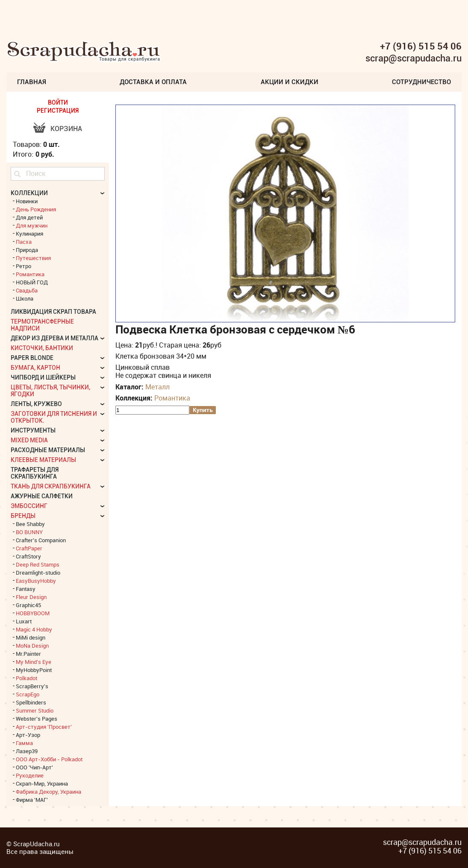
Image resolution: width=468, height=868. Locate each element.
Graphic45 (28, 605)
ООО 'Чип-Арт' (34, 767)
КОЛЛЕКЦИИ (29, 193)
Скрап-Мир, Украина (42, 783)
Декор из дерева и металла (54, 338)
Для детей (29, 217)
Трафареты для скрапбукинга (35, 473)
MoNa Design (32, 646)
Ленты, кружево (36, 404)
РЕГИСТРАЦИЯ (58, 111)
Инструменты (33, 430)
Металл (157, 387)
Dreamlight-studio (38, 573)
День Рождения (36, 209)
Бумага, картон (35, 368)
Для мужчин (32, 225)
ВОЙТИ (58, 102)
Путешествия (33, 258)
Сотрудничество (421, 82)
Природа (27, 250)
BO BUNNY (29, 532)
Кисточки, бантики (42, 348)
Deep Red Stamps (38, 564)
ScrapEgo (28, 694)
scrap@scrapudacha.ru (414, 58)
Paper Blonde (32, 358)
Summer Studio (35, 710)
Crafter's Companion (41, 540)
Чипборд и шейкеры (43, 377)
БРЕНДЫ (23, 516)
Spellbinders (31, 702)
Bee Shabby (30, 524)
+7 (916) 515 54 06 (421, 46)
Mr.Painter (28, 654)
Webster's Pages (37, 719)
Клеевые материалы (43, 460)
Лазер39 (27, 751)
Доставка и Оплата (153, 82)
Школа (25, 298)
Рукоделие (30, 775)
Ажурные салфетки (42, 496)
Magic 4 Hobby (34, 629)
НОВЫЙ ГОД (32, 282)
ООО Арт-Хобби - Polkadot (49, 759)
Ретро (24, 266)
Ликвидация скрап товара (53, 312)
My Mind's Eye (34, 662)
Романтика (172, 398)
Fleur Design (31, 597)
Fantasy (26, 589)
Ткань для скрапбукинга (51, 486)
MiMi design (31, 637)
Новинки (27, 201)
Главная (32, 82)
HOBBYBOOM (33, 613)
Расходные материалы (48, 450)
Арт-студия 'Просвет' (44, 727)
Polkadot (26, 678)
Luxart (24, 621)
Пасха (24, 242)
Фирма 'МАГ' (32, 800)
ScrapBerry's (32, 686)
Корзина (66, 129)
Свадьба (27, 290)
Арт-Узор (28, 735)
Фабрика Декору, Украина (49, 792)
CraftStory (28, 556)
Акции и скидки (290, 82)
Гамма (24, 743)
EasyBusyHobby (36, 581)
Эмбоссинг (29, 506)
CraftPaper (29, 548)
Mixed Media (29, 440)
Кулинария (29, 234)
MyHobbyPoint (34, 670)
